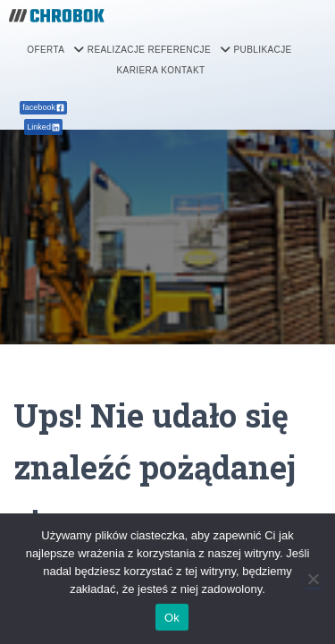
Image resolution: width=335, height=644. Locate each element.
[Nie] (313, 579)
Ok (172, 618)
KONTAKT (183, 70)
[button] (55, 50)
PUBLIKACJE (262, 50)
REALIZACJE (117, 50)
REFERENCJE (189, 50)
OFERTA (55, 50)
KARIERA (138, 70)
